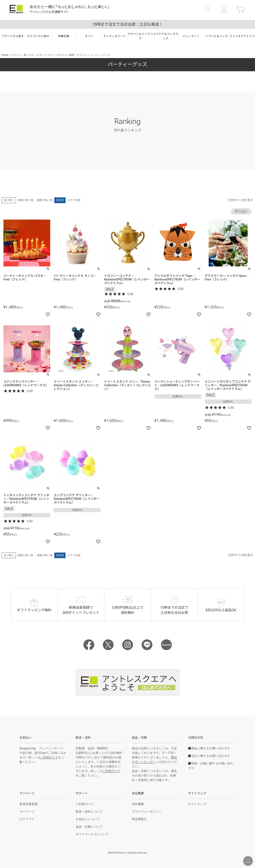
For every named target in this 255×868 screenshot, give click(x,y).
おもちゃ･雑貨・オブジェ (72, 55)
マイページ (27, 812)
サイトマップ (197, 804)
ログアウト (27, 819)
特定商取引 (139, 819)
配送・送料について (89, 812)
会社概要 (138, 804)
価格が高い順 (45, 200)
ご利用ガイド (49, 757)
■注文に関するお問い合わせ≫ (209, 756)
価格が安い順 (25, 200)
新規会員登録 (28, 804)
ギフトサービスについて (92, 834)
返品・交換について (89, 827)
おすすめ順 (74, 200)
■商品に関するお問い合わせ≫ (209, 748)
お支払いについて (88, 819)
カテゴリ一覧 (19, 55)
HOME (5, 55)
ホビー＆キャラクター (42, 55)
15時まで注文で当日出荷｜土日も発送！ (127, 24)
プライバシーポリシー (147, 812)
